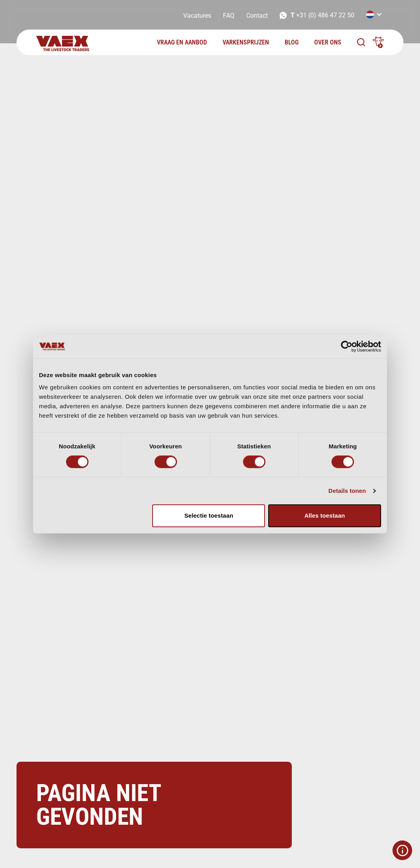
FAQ (229, 16)
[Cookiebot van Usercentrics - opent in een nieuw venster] (347, 346)
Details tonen (347, 491)
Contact (257, 16)
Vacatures (197, 16)
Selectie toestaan (209, 515)
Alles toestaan (325, 515)
